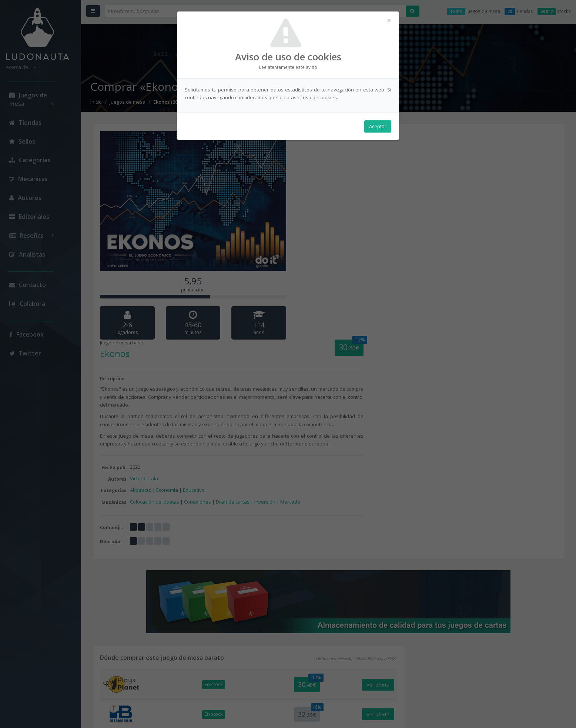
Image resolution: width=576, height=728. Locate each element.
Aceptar (378, 126)
